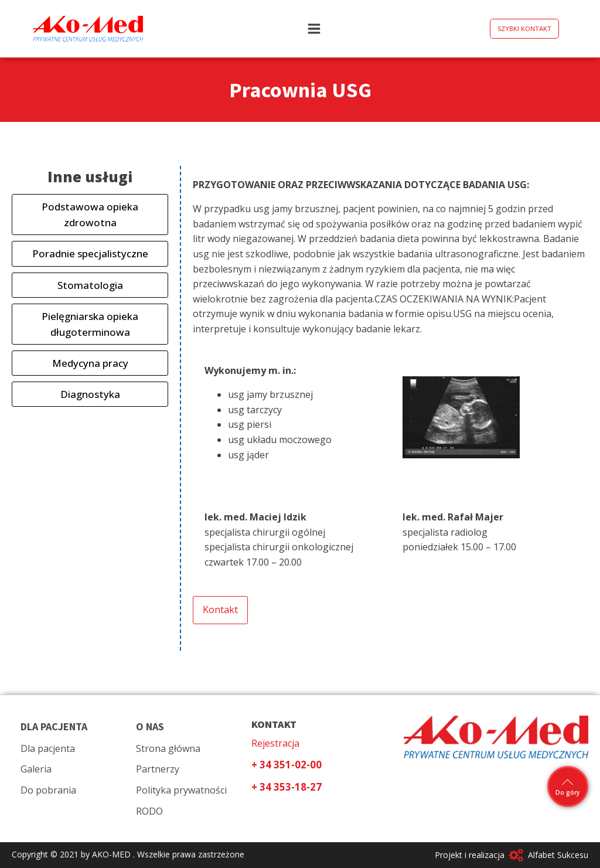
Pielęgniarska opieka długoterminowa (90, 324)
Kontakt (220, 610)
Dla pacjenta (48, 748)
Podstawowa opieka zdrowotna (90, 215)
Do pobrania (48, 790)
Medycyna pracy (90, 363)
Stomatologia (90, 285)
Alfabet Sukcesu (558, 855)
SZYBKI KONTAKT (524, 28)
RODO (149, 811)
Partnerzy (158, 769)
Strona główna (168, 748)
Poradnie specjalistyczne (90, 253)
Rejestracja (275, 743)
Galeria (36, 769)
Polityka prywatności (181, 790)
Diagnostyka (90, 394)
